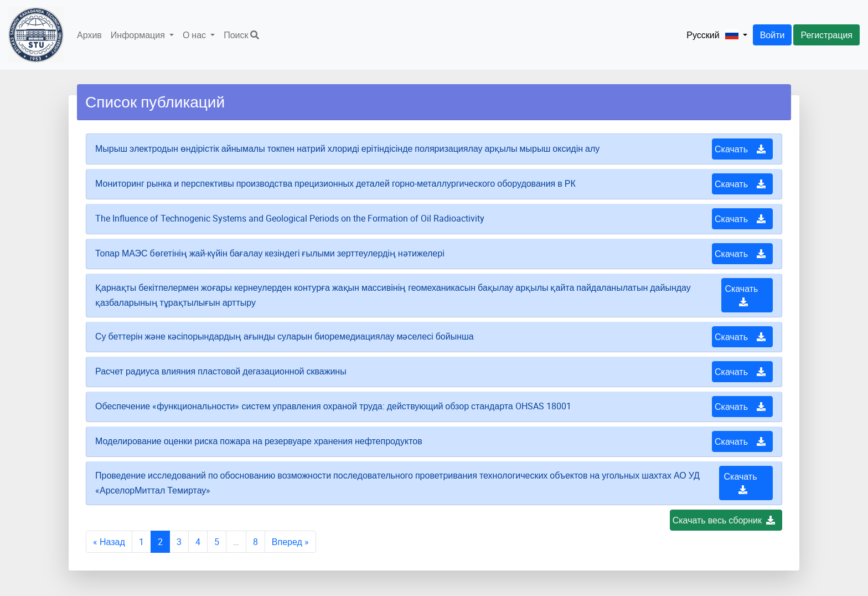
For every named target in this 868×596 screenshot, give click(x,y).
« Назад (109, 542)
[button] (712, 35)
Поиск (241, 35)
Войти (773, 35)
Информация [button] (139, 35)
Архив (89, 35)
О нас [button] (195, 35)
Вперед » (290, 542)
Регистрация (826, 35)
